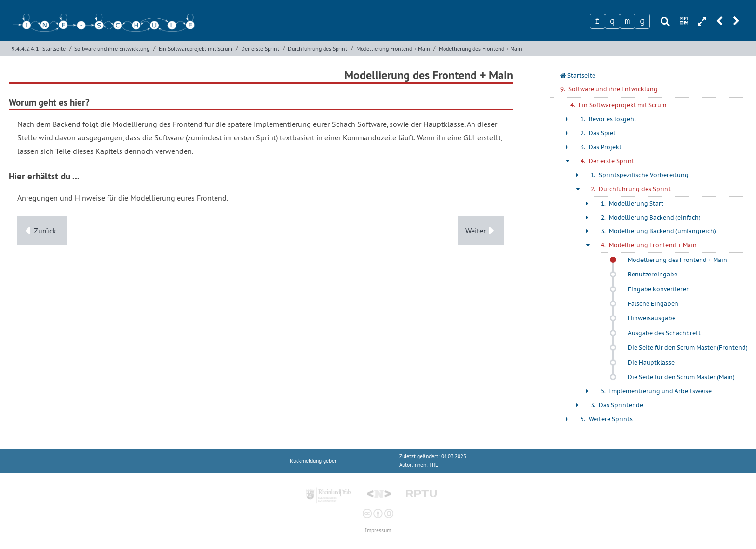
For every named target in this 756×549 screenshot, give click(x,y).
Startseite (54, 48)
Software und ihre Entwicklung (112, 48)
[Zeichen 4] (642, 21)
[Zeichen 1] (597, 21)
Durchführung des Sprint (317, 48)
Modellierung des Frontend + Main (480, 48)
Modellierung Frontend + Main (393, 48)
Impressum (378, 530)
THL (434, 465)
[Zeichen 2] (612, 21)
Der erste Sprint (260, 48)
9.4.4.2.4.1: (26, 48)
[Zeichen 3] (627, 21)
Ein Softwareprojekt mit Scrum (196, 48)
